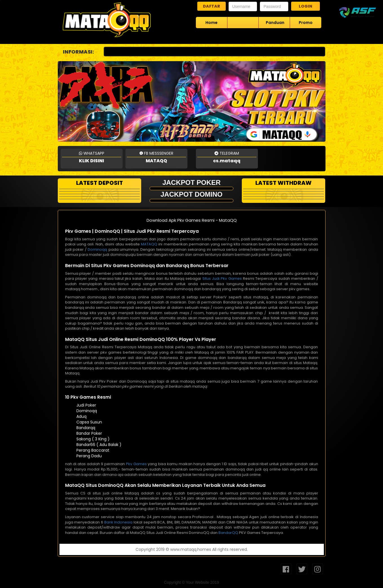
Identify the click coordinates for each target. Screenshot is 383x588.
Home (212, 23)
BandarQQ (228, 533)
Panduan (275, 23)
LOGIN (305, 6)
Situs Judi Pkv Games (222, 279)
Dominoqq (97, 249)
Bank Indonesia (119, 522)
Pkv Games (136, 464)
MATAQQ (149, 244)
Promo (306, 23)
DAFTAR (212, 6)
